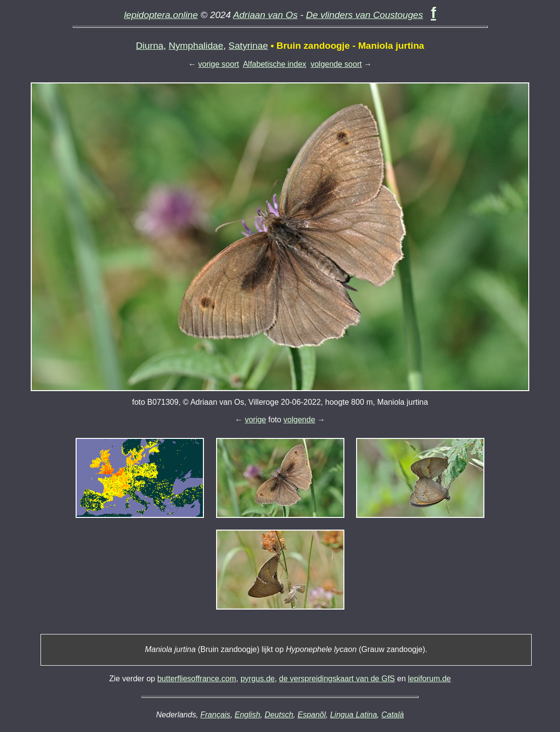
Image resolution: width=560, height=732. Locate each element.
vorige (256, 420)
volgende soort (336, 64)
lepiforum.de (429, 679)
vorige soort (219, 64)
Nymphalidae (196, 46)
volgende (299, 420)
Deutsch (279, 715)
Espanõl (312, 715)
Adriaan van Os (265, 15)
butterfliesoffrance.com (197, 679)
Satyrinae (248, 46)
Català (393, 715)
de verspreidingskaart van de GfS (337, 679)
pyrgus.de (258, 679)
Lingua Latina (354, 715)
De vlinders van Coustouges (364, 15)
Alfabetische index (275, 64)
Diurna (150, 46)
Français (215, 715)
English (247, 715)
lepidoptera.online (161, 15)
